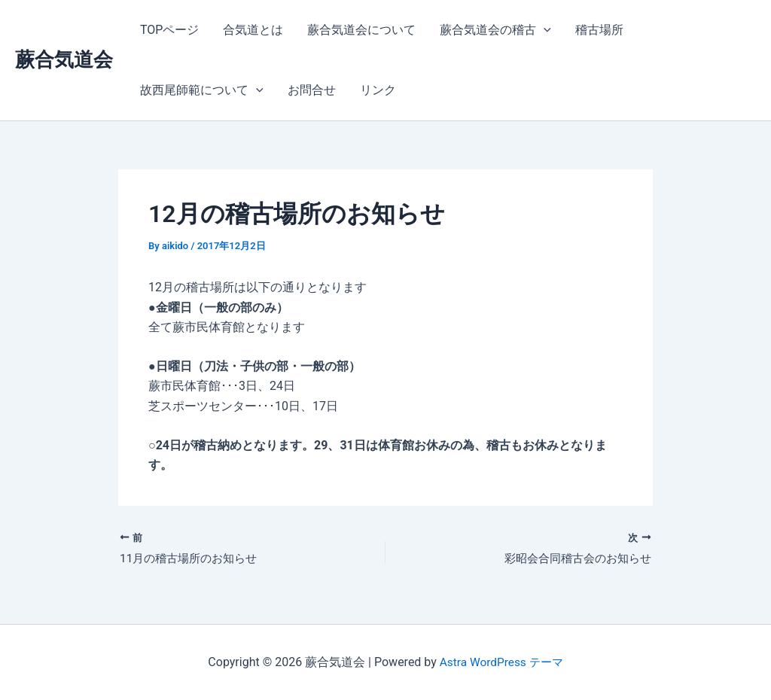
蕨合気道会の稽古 (495, 30)
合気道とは (253, 30)
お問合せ (312, 90)
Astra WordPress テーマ (501, 662)
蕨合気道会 (64, 59)
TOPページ (169, 30)
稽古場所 (599, 30)
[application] (544, 30)
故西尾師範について (202, 90)
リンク (378, 90)
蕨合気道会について (361, 30)
